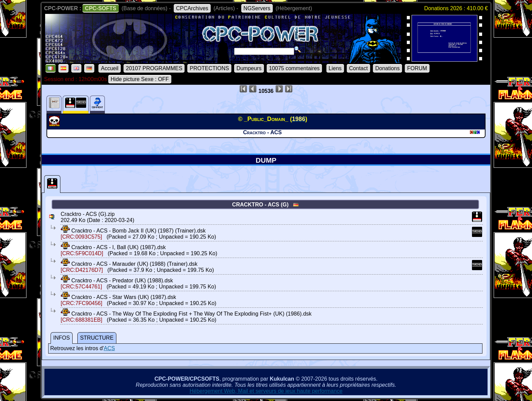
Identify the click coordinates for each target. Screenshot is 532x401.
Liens (335, 68)
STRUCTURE (97, 338)
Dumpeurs (249, 68)
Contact (358, 68)
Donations (387, 68)
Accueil (110, 68)
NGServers (257, 8)
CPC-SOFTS (100, 8)
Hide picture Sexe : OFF (140, 79)
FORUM (417, 68)
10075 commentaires (294, 68)
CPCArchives (192, 8)
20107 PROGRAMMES (154, 68)
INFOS (62, 338)
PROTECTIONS (209, 68)
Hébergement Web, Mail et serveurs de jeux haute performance (266, 391)
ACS (109, 348)
